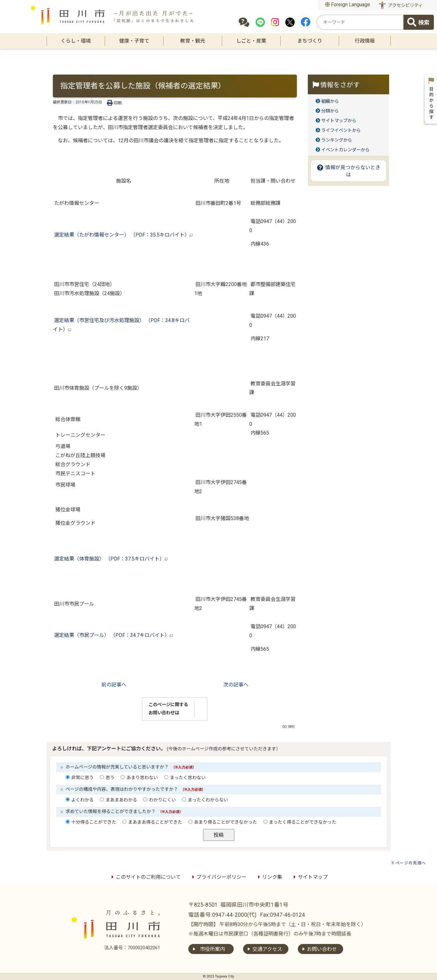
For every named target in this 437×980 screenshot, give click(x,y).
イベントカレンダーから (345, 150)
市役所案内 (212, 949)
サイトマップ (310, 877)
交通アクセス (267, 949)
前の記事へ (114, 685)
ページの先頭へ (411, 863)
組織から (330, 101)
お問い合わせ (322, 949)
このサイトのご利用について (145, 877)
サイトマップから (339, 121)
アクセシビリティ (405, 5)
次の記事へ (236, 685)
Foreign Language (348, 5)
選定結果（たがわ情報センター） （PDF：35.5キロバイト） (123, 235)
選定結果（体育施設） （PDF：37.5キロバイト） (110, 559)
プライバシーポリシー (218, 877)
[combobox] (360, 22)
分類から (330, 111)
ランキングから (337, 140)
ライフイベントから (341, 130)
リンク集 (269, 877)
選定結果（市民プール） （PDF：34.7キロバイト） (113, 635)
